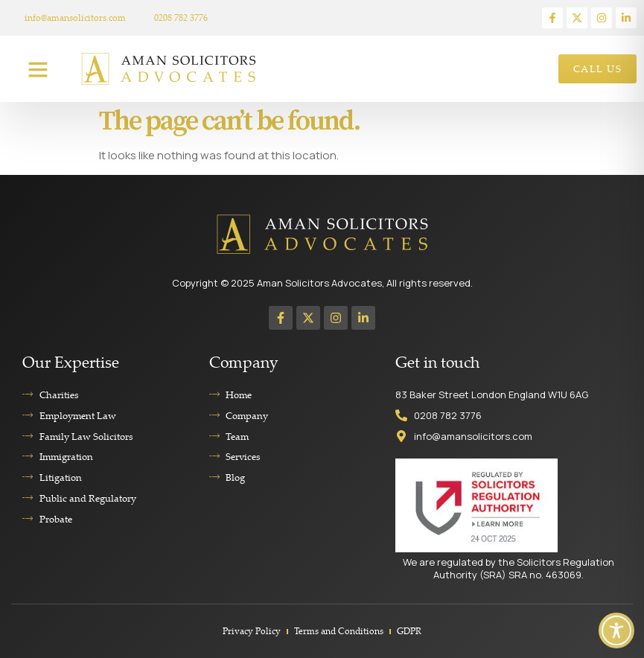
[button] (38, 69)
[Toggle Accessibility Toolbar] (616, 630)
